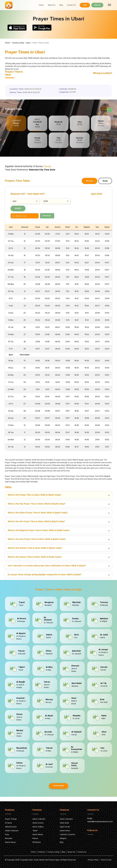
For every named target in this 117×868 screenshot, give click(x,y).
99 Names (37, 842)
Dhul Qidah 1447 (36, 194)
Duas (7, 834)
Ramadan (9, 838)
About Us (52, 5)
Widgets (63, 838)
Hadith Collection (12, 831)
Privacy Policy (93, 860)
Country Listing (18, 43)
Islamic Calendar (39, 819)
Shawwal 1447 (18, 194)
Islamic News (65, 831)
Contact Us (71, 5)
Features (42, 852)
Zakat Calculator (66, 819)
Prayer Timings (11, 819)
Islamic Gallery (38, 827)
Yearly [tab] (105, 181)
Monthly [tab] (89, 181)
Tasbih (35, 831)
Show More (58, 786)
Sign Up (97, 5)
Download (47, 216)
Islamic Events (38, 823)
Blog (61, 5)
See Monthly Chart (20, 216)
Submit (18, 208)
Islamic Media (38, 834)
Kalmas (35, 838)
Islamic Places (10, 842)
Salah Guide (64, 823)
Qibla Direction (11, 827)
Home (41, 5)
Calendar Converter (68, 834)
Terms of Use (106, 860)
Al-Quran (9, 823)
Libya (28, 43)
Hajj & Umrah (65, 827)
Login (85, 5)
